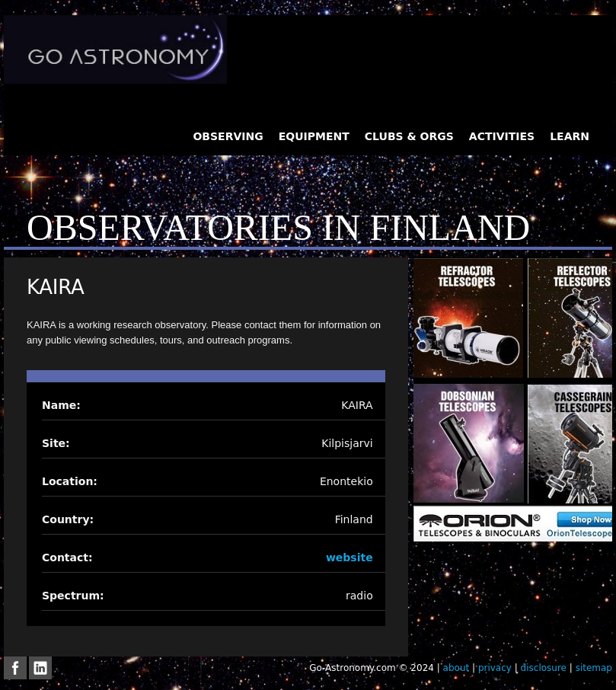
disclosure (544, 668)
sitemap (594, 668)
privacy (495, 668)
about (456, 668)
